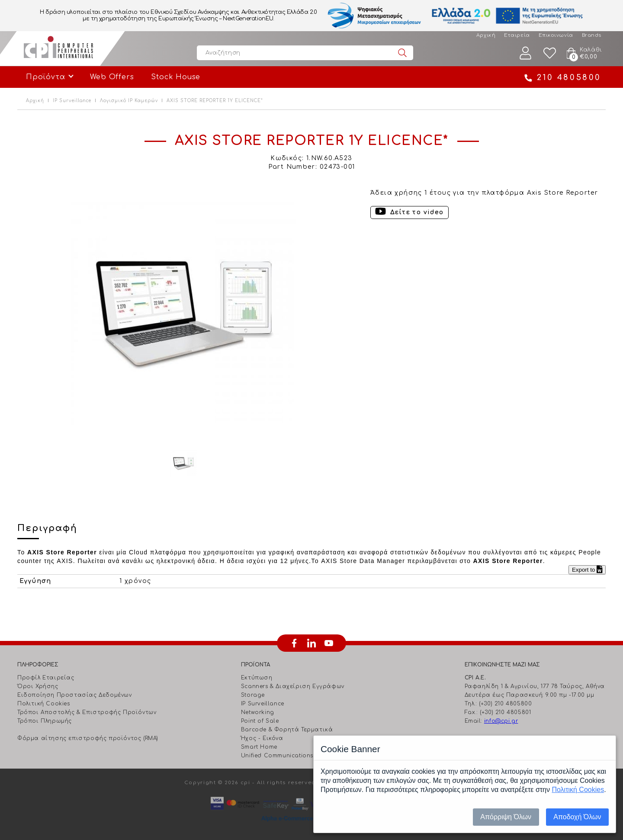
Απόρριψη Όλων (506, 817)
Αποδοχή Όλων (577, 817)
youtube (329, 643)
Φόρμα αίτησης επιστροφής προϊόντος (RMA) (88, 738)
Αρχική (486, 35)
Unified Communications (277, 756)
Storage (253, 695)
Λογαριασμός (526, 53)
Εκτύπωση (257, 678)
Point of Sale (260, 721)
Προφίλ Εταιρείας (46, 678)
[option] (183, 314)
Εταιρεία (517, 35)
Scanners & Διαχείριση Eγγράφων (293, 686)
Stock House (176, 77)
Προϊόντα (45, 77)
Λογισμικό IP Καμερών (129, 101)
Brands (592, 35)
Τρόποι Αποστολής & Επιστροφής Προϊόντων (87, 712)
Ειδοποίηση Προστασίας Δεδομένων (75, 695)
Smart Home (259, 747)
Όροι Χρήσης (38, 686)
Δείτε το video (417, 212)
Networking (258, 712)
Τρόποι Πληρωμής (45, 721)
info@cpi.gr (501, 721)
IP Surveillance (72, 101)
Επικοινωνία (556, 35)
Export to (587, 570)
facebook (294, 643)
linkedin (311, 643)
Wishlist (550, 53)
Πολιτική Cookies (44, 704)
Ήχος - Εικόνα (262, 738)
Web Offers (112, 77)
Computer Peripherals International (58, 48)
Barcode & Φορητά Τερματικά (287, 730)
